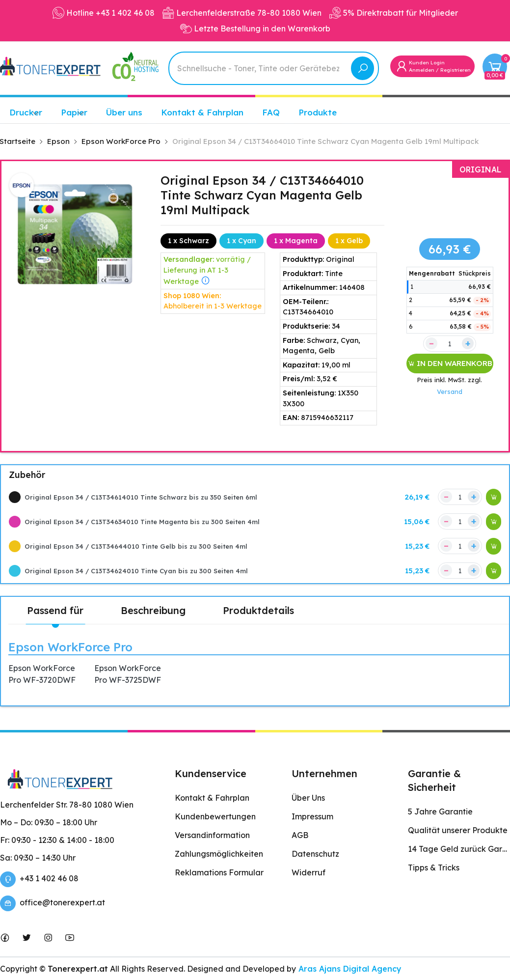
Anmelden (422, 70)
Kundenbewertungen (215, 816)
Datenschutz (315, 854)
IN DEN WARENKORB (450, 363)
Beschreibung (153, 610)
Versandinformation (212, 835)
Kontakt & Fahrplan (202, 112)
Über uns (124, 112)
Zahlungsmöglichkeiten (219, 854)
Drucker (26, 112)
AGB (300, 835)
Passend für (55, 610)
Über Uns (308, 798)
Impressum (312, 816)
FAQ (271, 112)
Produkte (318, 112)
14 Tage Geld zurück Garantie (459, 849)
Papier (74, 112)
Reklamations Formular (219, 872)
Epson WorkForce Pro (70, 647)
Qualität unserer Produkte (458, 830)
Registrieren (456, 70)
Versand (450, 392)
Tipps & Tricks (434, 868)
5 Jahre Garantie (440, 812)
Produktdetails (258, 610)
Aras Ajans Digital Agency (349, 969)
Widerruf (309, 872)
